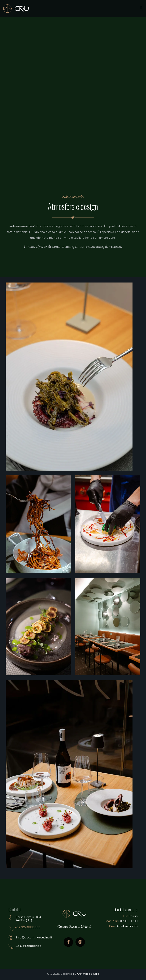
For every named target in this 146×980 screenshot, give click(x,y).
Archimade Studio (88, 974)
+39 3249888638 (28, 927)
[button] (141, 8)
